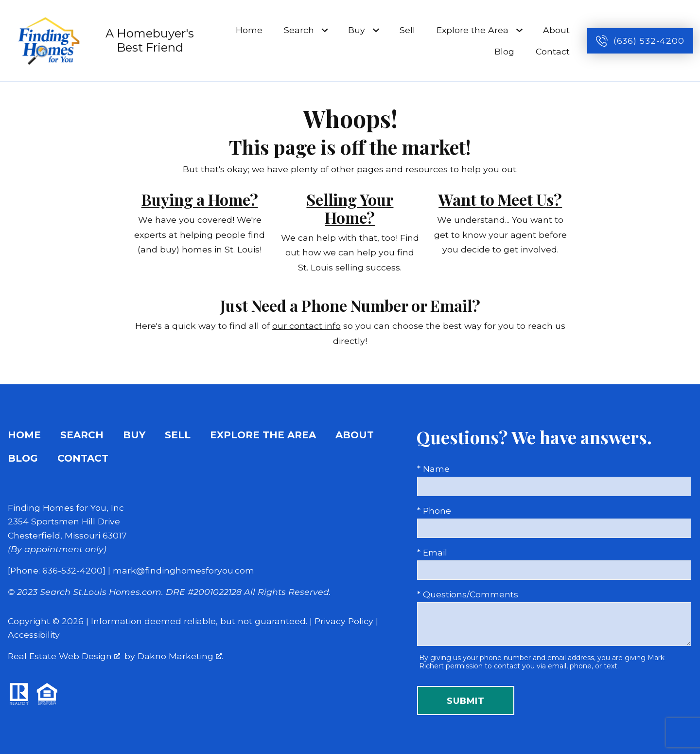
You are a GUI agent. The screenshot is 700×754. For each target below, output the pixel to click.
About (556, 30)
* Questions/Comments (468, 594)
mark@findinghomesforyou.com (184, 570)
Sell (407, 30)
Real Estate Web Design (64, 656)
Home (249, 30)
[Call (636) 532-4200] (640, 41)
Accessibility (34, 635)
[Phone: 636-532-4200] (57, 570)
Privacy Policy (344, 621)
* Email (432, 552)
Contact (553, 51)
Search (82, 435)
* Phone (434, 511)
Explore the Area (263, 435)
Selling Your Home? (350, 208)
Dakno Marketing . (180, 656)
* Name (433, 469)
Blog (504, 51)
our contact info (306, 326)
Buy (134, 435)
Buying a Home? (200, 199)
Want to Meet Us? (500, 199)
